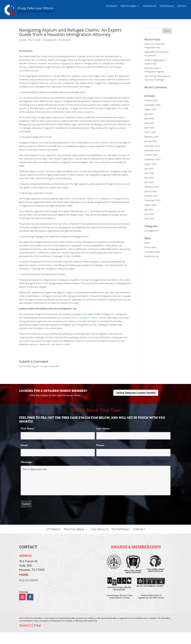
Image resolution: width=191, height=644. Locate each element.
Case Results (150, 6)
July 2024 (149, 169)
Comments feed (152, 252)
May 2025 (149, 123)
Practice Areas (128, 6)
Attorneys (112, 6)
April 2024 (149, 182)
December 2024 (152, 146)
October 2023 (151, 196)
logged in (36, 366)
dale (24, 40)
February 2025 (151, 137)
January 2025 (151, 141)
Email (25, 445)
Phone (101, 445)
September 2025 (152, 105)
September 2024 (152, 159)
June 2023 (149, 214)
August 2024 (150, 164)
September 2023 (152, 200)
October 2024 (151, 155)
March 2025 (150, 132)
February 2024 (151, 187)
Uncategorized (50, 40)
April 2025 (149, 128)
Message (27, 462)
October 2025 (151, 100)
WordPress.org (151, 256)
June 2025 (149, 119)
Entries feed (150, 247)
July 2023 (149, 209)
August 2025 (150, 109)
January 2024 (151, 191)
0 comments (65, 40)
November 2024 (152, 150)
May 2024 (149, 178)
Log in (147, 243)
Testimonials (167, 6)
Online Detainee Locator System (136, 393)
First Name (28, 429)
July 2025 (149, 114)
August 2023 (150, 205)
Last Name (104, 429)
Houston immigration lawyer (84, 318)
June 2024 (149, 173)
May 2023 (149, 218)
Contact (182, 6)
